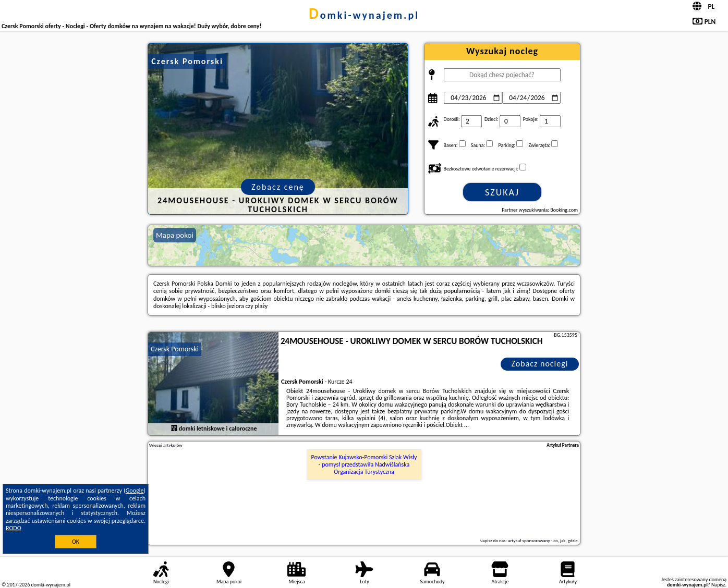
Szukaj (502, 192)
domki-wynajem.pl (364, 15)
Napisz (718, 585)
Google (135, 491)
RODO (14, 528)
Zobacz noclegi (540, 364)
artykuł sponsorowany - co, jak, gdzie (543, 540)
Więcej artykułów (166, 445)
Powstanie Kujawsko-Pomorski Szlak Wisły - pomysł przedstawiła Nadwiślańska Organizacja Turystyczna (364, 465)
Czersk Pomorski (175, 349)
